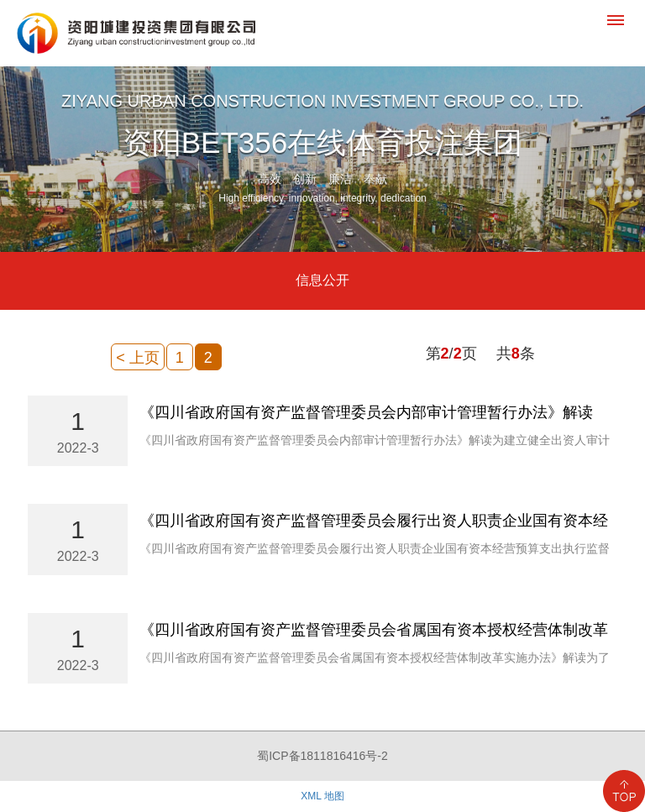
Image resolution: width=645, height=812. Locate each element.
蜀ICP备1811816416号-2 (322, 756)
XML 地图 (322, 796)
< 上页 (138, 358)
